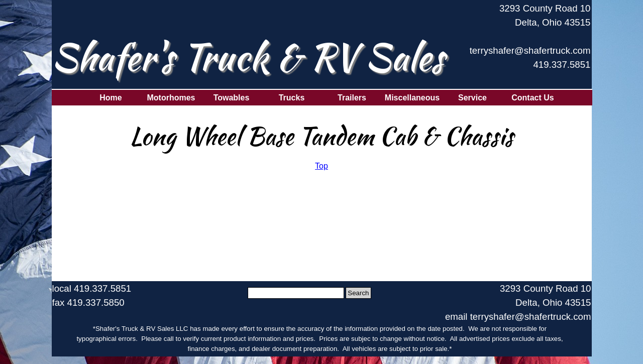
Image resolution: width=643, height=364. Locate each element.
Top (321, 166)
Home (111, 98)
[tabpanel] (529, 42)
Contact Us (532, 98)
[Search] (296, 293)
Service (472, 98)
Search (358, 293)
